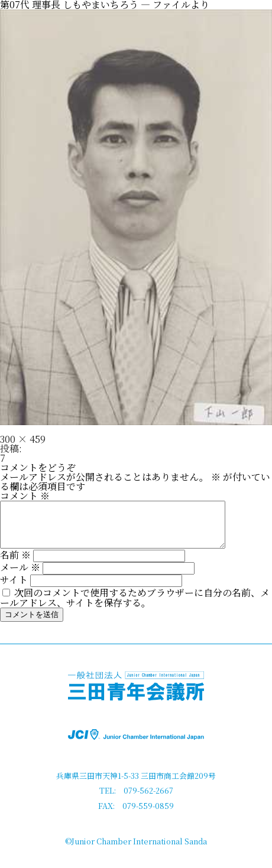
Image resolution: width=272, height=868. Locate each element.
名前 (15, 564)
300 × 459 (23, 439)
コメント (25, 496)
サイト (14, 588)
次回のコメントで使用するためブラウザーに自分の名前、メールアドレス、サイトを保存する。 (135, 606)
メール (20, 576)
